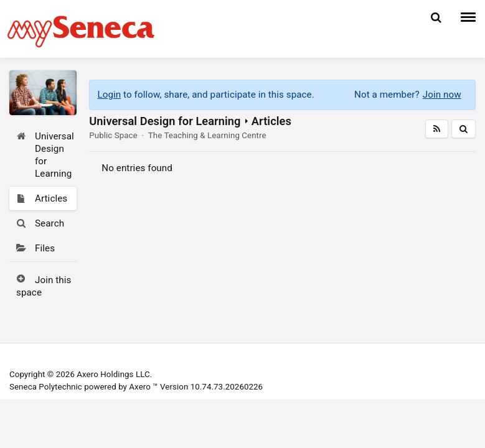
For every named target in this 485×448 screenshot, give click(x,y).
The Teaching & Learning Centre (207, 135)
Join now (442, 95)
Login (109, 95)
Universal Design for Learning (165, 121)
